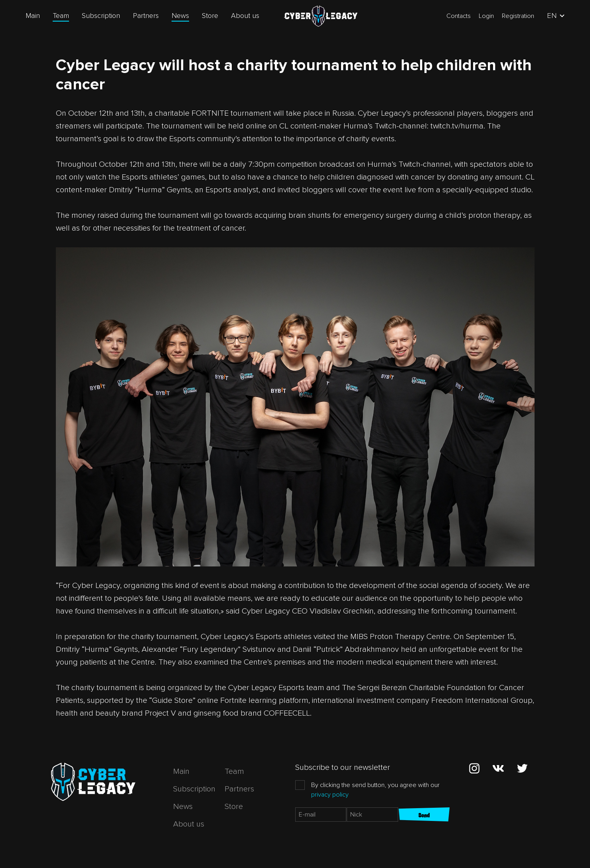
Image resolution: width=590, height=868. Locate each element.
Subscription (101, 16)
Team (61, 16)
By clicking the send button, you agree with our (375, 790)
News (180, 16)
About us (245, 16)
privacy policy (330, 795)
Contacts (459, 16)
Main (33, 16)
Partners (146, 16)
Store (210, 16)
